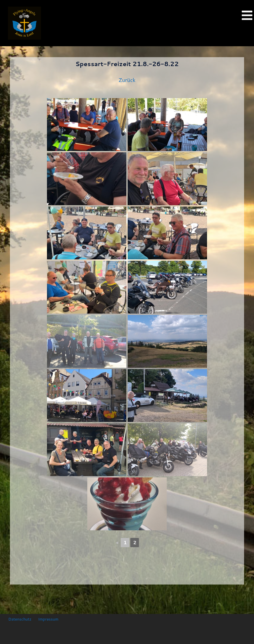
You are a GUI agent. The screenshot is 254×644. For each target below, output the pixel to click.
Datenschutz (20, 619)
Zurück (127, 80)
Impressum (48, 619)
